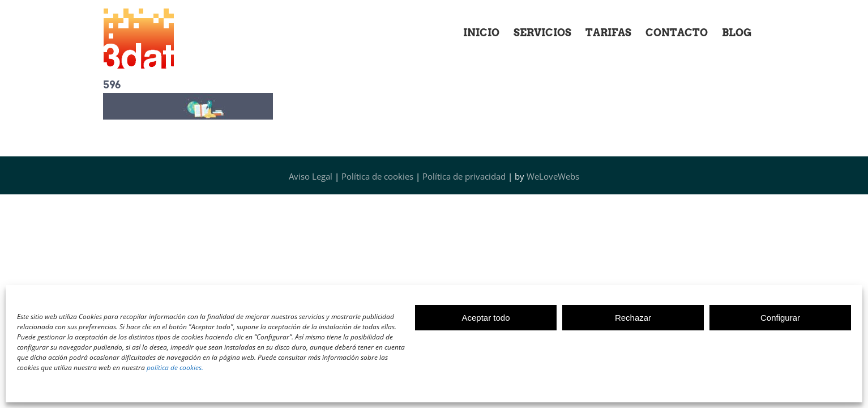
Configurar (780, 318)
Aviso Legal (311, 176)
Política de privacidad (464, 176)
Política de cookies (377, 176)
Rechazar (633, 318)
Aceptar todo (486, 318)
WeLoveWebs (553, 176)
